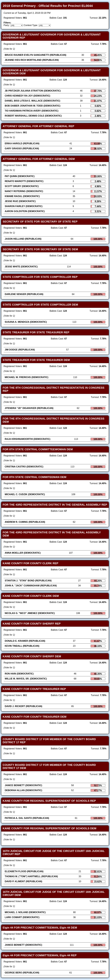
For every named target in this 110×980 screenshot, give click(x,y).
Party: (7, 25)
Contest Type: (31, 25)
